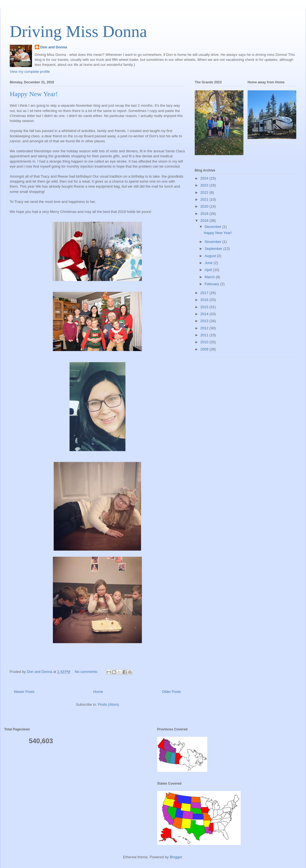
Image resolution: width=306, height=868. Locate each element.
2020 (205, 206)
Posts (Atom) (108, 704)
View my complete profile (30, 72)
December (214, 227)
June (209, 263)
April (209, 270)
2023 (205, 185)
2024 (205, 178)
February (213, 284)
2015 (205, 307)
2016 (205, 300)
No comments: (87, 672)
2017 (205, 293)
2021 (205, 199)
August (211, 256)
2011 (205, 335)
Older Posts (171, 692)
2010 (205, 342)
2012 (205, 328)
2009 (205, 349)
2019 (205, 214)
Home (98, 692)
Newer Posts (24, 692)
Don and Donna (54, 47)
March (210, 277)
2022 (205, 192)
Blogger (176, 857)
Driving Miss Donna (78, 31)
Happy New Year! (34, 94)
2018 (205, 221)
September (214, 249)
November (214, 242)
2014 (205, 314)
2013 (205, 321)
